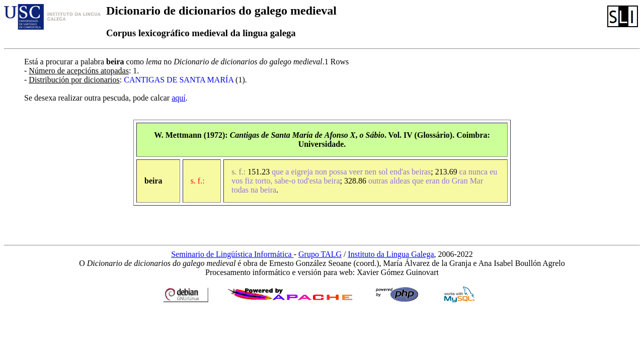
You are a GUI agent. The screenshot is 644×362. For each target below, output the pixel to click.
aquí (179, 98)
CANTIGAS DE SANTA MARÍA (179, 80)
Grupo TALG (320, 254)
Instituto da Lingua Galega (391, 254)
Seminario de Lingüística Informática (232, 254)
